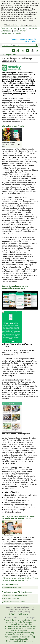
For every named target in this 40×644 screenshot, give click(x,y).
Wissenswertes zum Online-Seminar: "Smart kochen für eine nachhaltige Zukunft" (20, 579)
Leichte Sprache (7, 33)
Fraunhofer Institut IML (12, 599)
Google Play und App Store (13, 588)
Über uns (5, 28)
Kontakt (14, 28)
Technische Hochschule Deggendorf (15, 595)
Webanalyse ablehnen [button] (11, 25)
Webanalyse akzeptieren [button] (28, 25)
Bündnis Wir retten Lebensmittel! (15, 602)
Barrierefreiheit (20, 31)
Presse (22, 28)
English (19, 33)
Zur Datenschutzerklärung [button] (25, 20)
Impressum (32, 28)
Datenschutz (6, 31)
